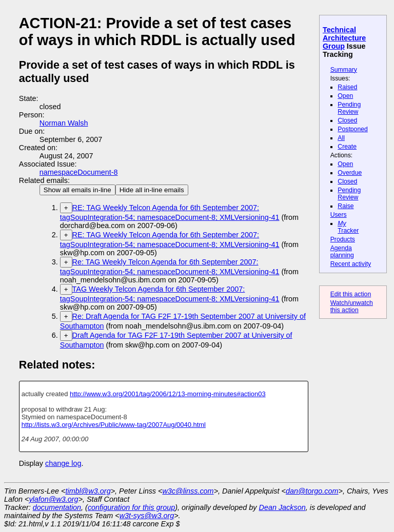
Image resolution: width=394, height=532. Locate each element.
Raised (347, 87)
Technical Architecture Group (344, 38)
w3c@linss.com (188, 491)
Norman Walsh (64, 123)
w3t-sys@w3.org (147, 516)
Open (345, 96)
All (341, 138)
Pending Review (349, 108)
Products (343, 239)
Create (347, 147)
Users (339, 215)
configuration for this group (131, 507)
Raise (346, 206)
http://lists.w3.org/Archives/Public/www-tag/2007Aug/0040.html (114, 425)
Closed (347, 120)
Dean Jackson (282, 507)
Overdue (350, 173)
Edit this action (351, 294)
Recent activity (351, 264)
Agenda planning (342, 252)
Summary (344, 70)
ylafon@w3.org (53, 499)
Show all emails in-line (77, 190)
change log (63, 463)
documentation (57, 507)
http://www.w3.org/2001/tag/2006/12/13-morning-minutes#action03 (168, 394)
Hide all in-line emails (152, 190)
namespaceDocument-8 (79, 172)
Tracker (348, 227)
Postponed (353, 129)
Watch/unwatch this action (352, 306)
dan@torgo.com (312, 491)
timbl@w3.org (88, 491)
